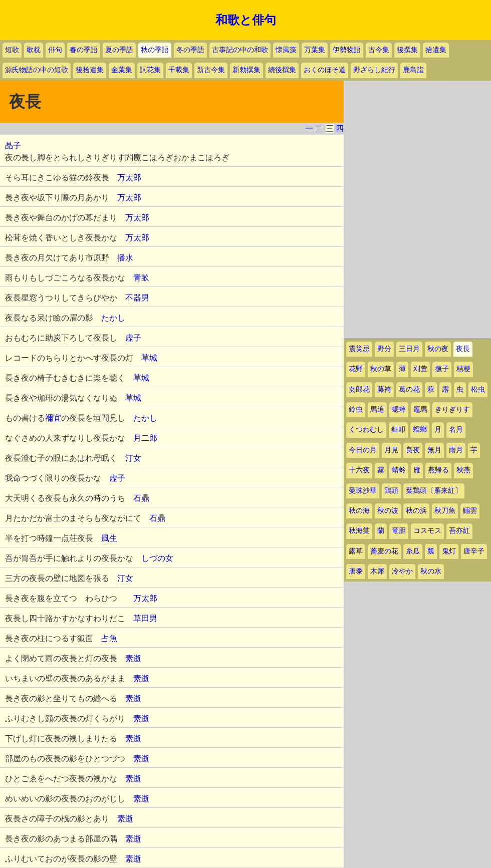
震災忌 (359, 349)
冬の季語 (190, 50)
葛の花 (409, 389)
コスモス (427, 531)
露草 (356, 551)
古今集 (379, 50)
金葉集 (122, 70)
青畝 (141, 278)
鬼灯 (449, 551)
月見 (391, 450)
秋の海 (359, 511)
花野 (356, 369)
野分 (384, 349)
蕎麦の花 (384, 551)
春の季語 (84, 50)
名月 (456, 429)
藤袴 (384, 389)
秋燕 (463, 470)
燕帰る (438, 470)
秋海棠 (359, 531)
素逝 (133, 658)
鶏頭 (391, 491)
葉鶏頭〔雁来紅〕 (434, 491)
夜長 (463, 349)
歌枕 (34, 50)
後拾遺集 (90, 70)
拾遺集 (436, 50)
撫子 (442, 369)
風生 (109, 538)
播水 (125, 258)
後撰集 (407, 50)
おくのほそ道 (325, 70)
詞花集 (150, 70)
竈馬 (420, 409)
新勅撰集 (247, 70)
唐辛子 (474, 551)
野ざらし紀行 (374, 70)
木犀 (377, 571)
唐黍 (356, 571)
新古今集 (211, 70)
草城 (149, 358)
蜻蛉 (399, 470)
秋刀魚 (445, 511)
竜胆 (399, 531)
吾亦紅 (459, 531)
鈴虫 (356, 409)
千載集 (179, 70)
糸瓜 (413, 551)
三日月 (409, 349)
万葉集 (315, 50)
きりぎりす (452, 409)
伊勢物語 (347, 50)
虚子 (133, 338)
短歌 (12, 50)
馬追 (377, 409)
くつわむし (366, 429)
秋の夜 (438, 349)
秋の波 (388, 511)
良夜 (413, 450)
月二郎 (145, 438)
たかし (113, 318)
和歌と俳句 (246, 20)
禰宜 (53, 418)
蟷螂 (420, 429)
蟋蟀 (399, 409)
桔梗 (463, 369)
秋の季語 (155, 50)
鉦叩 (398, 429)
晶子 (13, 146)
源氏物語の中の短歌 (37, 70)
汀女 (133, 458)
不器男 (137, 298)
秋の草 (381, 369)
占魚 (109, 638)
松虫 (478, 389)
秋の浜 (416, 511)
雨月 (456, 450)
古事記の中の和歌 (240, 50)
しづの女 (157, 558)
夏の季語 (119, 50)
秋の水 (431, 571)
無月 (434, 450)
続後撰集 (282, 70)
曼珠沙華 (363, 491)
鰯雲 (470, 511)
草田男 (145, 618)
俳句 (55, 50)
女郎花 (359, 389)
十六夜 (359, 470)
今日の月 (363, 450)
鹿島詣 (413, 70)
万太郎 (129, 178)
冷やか (402, 571)
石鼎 (141, 498)
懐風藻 (286, 50)
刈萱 (420, 369)
